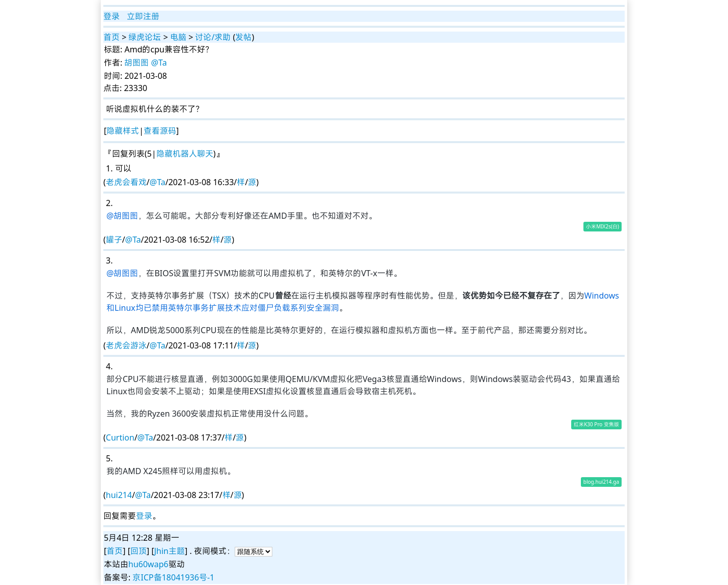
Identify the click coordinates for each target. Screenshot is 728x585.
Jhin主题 (170, 551)
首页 (111, 37)
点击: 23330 (125, 88)
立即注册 (143, 16)
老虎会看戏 (126, 182)
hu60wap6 (148, 564)
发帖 (243, 37)
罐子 (114, 240)
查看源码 (160, 131)
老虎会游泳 (126, 345)
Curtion (120, 437)
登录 (111, 16)
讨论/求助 (213, 37)
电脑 (178, 37)
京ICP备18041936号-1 (173, 577)
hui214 (119, 495)
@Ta (159, 63)
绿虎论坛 (145, 37)
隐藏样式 (123, 131)
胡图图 (136, 63)
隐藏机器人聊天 (185, 154)
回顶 (138, 551)
